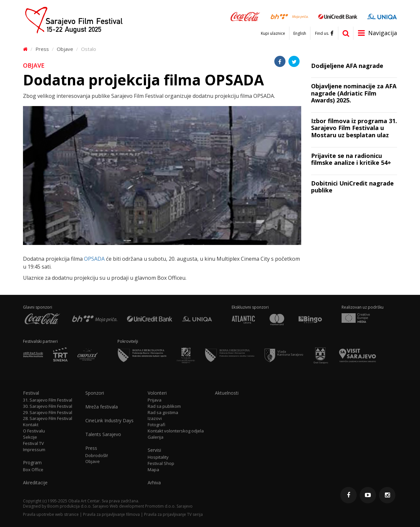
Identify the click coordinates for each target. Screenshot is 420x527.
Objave (65, 49)
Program (32, 463)
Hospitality (158, 457)
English (300, 33)
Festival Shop (161, 463)
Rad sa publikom (164, 406)
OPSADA (94, 259)
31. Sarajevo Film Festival (48, 400)
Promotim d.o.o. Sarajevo (169, 506)
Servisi (154, 450)
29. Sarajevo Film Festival (48, 413)
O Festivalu (34, 431)
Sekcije (30, 437)
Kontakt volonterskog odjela (176, 431)
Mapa (153, 470)
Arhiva (154, 483)
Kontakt (31, 425)
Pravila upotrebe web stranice (51, 514)
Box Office (33, 470)
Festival (31, 393)
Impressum (34, 450)
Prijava (155, 400)
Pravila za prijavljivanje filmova (111, 514)
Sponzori (95, 393)
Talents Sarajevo (103, 434)
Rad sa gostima (163, 413)
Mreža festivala (102, 407)
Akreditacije (35, 483)
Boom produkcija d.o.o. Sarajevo (78, 506)
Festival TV (33, 443)
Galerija (156, 437)
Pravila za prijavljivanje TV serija (173, 514)
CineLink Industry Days (109, 421)
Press (42, 49)
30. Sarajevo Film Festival (48, 406)
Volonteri (157, 393)
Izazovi (155, 418)
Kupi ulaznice (273, 33)
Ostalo (89, 49)
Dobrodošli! (97, 456)
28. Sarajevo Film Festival (48, 418)
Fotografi (157, 425)
